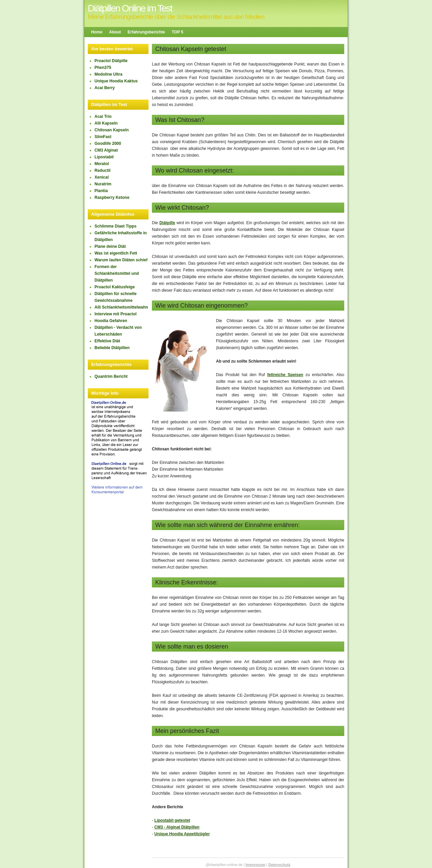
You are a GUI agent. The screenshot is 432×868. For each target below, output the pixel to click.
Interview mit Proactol (116, 314)
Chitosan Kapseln (112, 130)
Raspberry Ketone (112, 198)
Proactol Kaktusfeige (115, 287)
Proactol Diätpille (111, 61)
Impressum (255, 865)
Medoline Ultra (109, 74)
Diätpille (167, 223)
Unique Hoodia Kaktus (116, 81)
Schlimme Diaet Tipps (115, 226)
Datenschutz (279, 865)
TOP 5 (178, 32)
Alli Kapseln (106, 123)
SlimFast (103, 137)
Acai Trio (103, 116)
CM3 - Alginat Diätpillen (177, 827)
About (115, 32)
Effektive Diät (107, 341)
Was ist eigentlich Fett (116, 253)
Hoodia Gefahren (111, 321)
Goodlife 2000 (108, 143)
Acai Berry (105, 88)
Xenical (102, 177)
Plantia (101, 191)
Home (97, 32)
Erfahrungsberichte (146, 32)
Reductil (102, 170)
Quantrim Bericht (111, 376)
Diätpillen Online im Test (130, 8)
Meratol (102, 164)
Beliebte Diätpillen (112, 348)
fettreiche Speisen (285, 375)
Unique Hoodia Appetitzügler (182, 834)
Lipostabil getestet (172, 820)
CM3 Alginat (106, 150)
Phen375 (103, 68)
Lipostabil (104, 157)
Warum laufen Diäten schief (121, 260)
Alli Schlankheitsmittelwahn (121, 307)
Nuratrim (103, 184)
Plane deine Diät (110, 246)
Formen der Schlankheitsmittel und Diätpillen (117, 273)
